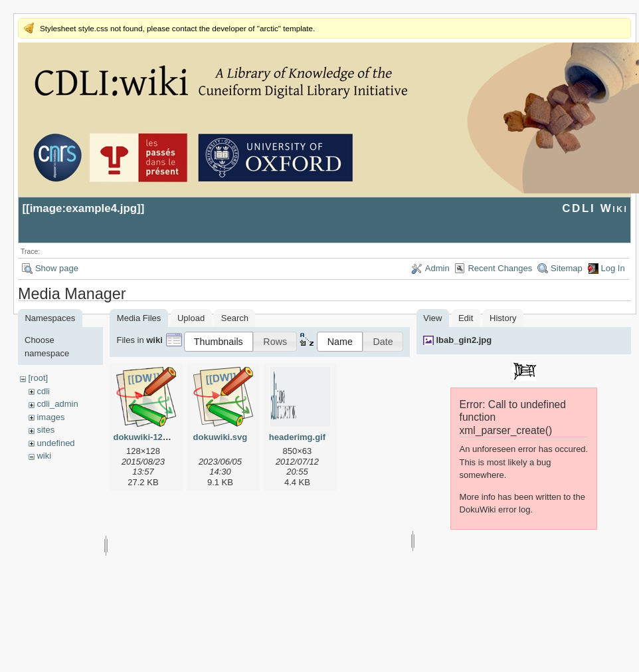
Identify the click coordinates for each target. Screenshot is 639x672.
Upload (191, 318)
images (50, 417)
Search (235, 318)
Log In (613, 268)
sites (46, 430)
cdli (43, 391)
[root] (38, 378)
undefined (55, 443)
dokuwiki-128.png (149, 437)
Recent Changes (500, 268)
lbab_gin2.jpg (464, 340)
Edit (466, 318)
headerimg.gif (297, 437)
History (503, 318)
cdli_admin (57, 404)
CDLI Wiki (595, 208)
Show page (57, 268)
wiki (44, 456)
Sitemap (567, 268)
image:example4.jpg (83, 208)
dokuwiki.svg (221, 437)
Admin (437, 268)
